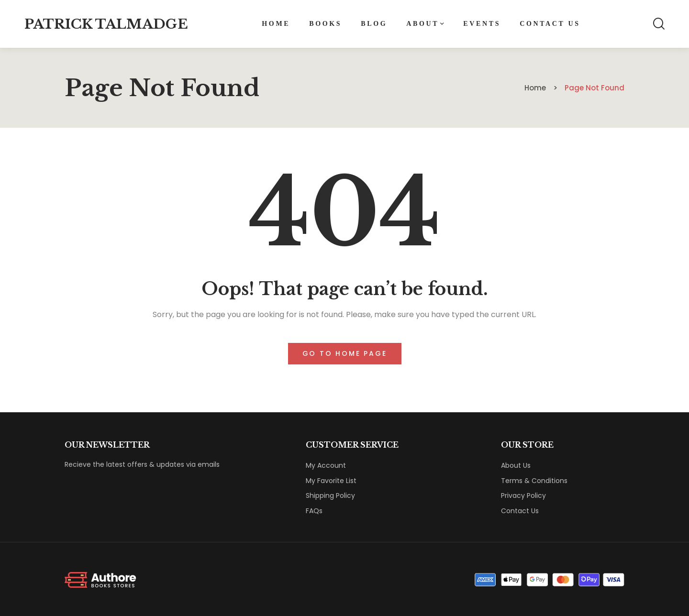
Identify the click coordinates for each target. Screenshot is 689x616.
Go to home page (345, 353)
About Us (516, 465)
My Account (326, 465)
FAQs (314, 511)
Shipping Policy (330, 495)
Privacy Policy (523, 495)
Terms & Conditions (534, 481)
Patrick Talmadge (106, 24)
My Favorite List (331, 481)
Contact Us (520, 511)
